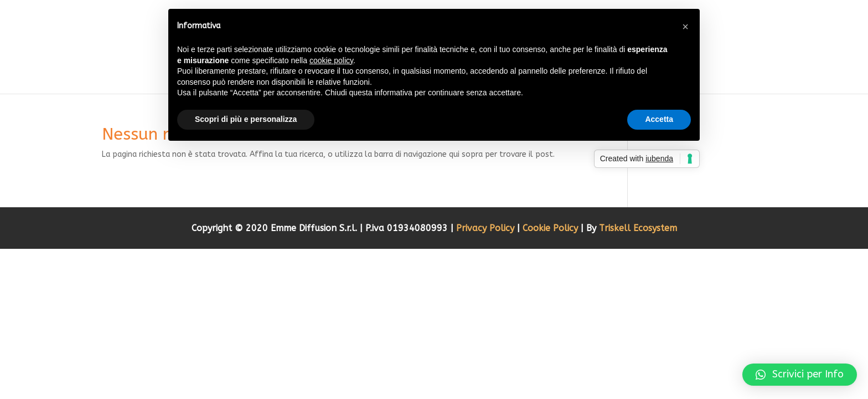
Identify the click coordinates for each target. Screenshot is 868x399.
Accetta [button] (659, 119)
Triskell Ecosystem (638, 228)
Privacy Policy (487, 228)
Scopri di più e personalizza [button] (246, 119)
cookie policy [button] (331, 60)
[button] (800, 375)
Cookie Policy (552, 228)
